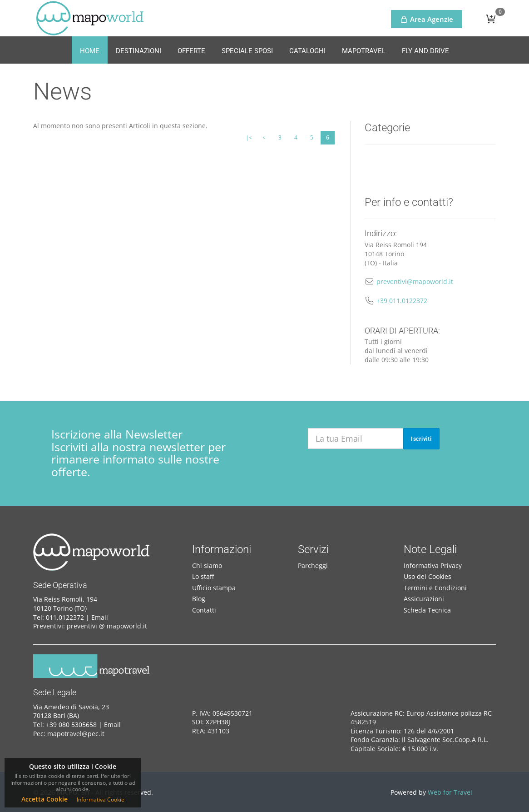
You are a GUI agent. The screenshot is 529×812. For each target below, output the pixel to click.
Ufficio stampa (214, 588)
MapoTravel (364, 51)
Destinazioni (138, 51)
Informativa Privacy (433, 565)
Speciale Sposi (247, 51)
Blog (199, 599)
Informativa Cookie (101, 800)
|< (249, 137)
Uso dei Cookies (428, 576)
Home (90, 51)
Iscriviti (421, 439)
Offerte (191, 51)
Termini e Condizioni (435, 588)
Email (100, 617)
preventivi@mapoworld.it (415, 281)
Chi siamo (207, 565)
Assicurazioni (424, 599)
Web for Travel (450, 792)
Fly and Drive (425, 51)
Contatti (204, 610)
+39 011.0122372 (402, 301)
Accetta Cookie (44, 799)
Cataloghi (307, 51)
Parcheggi (313, 565)
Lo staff (203, 576)
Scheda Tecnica (427, 610)
